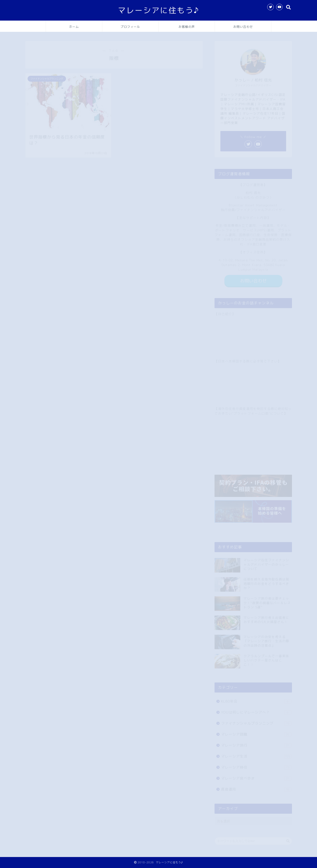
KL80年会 (256, 699)
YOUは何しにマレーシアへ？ (256, 710)
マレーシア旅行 (256, 743)
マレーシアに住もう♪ (158, 10)
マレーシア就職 (256, 732)
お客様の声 (187, 27)
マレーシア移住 (256, 765)
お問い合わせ (243, 27)
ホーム (74, 27)
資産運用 (256, 787)
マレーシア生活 (256, 754)
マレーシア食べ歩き (256, 776)
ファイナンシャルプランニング (256, 721)
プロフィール (130, 27)
